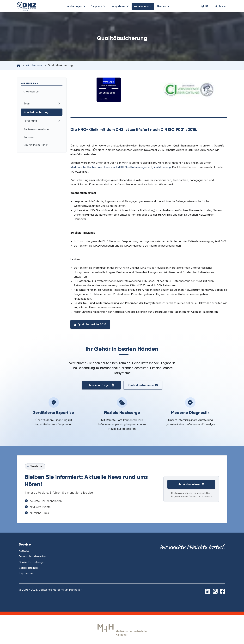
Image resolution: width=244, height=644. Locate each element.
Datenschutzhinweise (32, 556)
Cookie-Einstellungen (32, 562)
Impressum (26, 573)
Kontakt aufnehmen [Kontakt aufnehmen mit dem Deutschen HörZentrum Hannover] (143, 385)
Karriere (29, 137)
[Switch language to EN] (205, 6)
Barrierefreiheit (28, 568)
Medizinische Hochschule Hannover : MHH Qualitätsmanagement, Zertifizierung (121, 167)
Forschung (30, 121)
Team (27, 103)
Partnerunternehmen (37, 129)
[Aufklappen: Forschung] (59, 121)
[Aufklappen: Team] (59, 103)
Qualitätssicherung (36, 112)
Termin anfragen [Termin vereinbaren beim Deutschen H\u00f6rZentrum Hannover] (101, 385)
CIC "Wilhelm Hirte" (36, 145)
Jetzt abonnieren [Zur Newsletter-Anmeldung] (191, 484)
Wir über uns (34, 65)
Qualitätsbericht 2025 (90, 324)
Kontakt (24, 551)
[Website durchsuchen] (220, 6)
